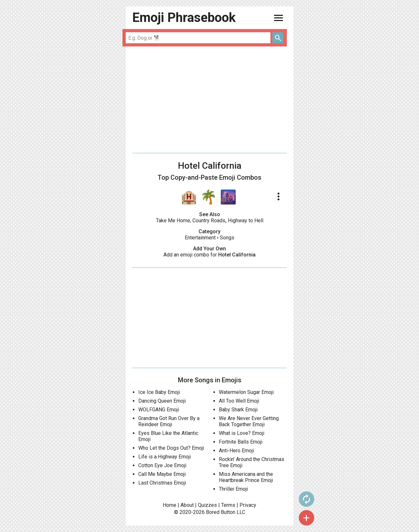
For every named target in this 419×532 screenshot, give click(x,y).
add (307, 518)
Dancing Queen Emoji (162, 401)
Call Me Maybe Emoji (162, 474)
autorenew (307, 499)
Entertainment (200, 238)
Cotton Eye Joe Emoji (162, 465)
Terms (228, 505)
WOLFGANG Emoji (159, 410)
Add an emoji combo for (209, 255)
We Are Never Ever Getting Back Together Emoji (249, 421)
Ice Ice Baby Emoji (159, 392)
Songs (227, 238)
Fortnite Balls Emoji (241, 442)
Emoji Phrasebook (184, 18)
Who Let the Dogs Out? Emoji (171, 448)
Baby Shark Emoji (238, 410)
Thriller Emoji (233, 489)
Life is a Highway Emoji (165, 457)
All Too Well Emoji (239, 401)
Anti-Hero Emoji (236, 451)
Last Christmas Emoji (162, 483)
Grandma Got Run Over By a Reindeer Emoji (169, 421)
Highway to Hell (246, 221)
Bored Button (221, 512)
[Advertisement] (209, 100)
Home (170, 505)
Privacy (248, 505)
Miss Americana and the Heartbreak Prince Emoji (246, 477)
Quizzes (207, 505)
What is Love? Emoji (242, 433)
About (187, 505)
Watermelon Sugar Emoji (246, 392)
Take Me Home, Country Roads (191, 221)
